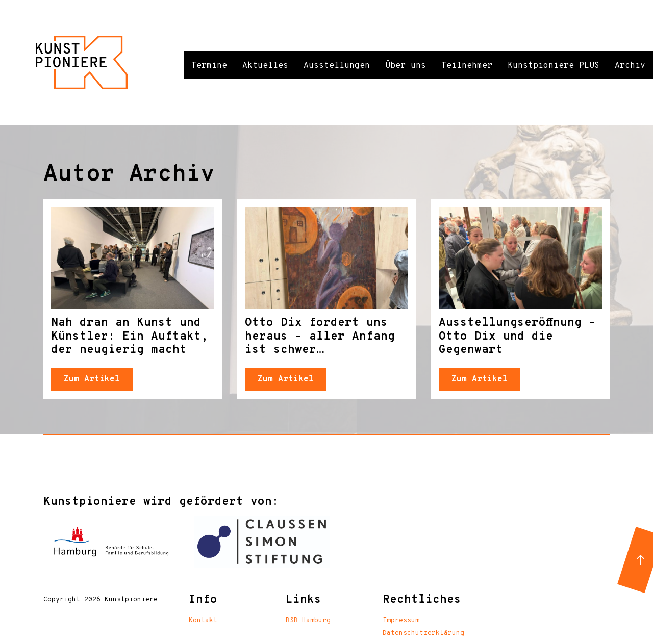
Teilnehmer (467, 66)
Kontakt (203, 621)
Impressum (401, 621)
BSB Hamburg (308, 621)
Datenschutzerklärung (423, 633)
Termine (209, 66)
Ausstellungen (337, 66)
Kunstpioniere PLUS (554, 66)
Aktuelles (265, 66)
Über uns (406, 66)
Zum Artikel (92, 379)
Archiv (630, 66)
